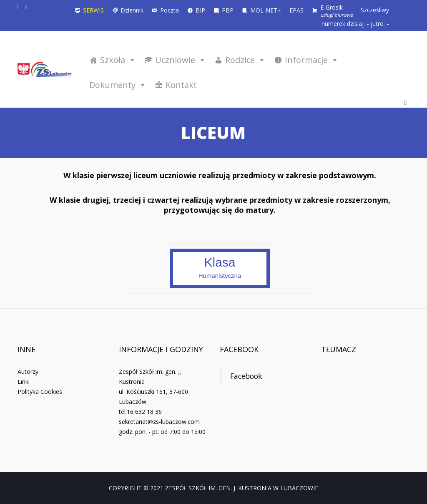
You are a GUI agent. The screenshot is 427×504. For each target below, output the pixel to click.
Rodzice (245, 60)
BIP (200, 10)
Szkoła (118, 60)
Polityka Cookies (40, 392)
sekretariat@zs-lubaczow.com (159, 422)
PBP (228, 10)
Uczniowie (181, 60)
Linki (24, 382)
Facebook (239, 349)
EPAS (296, 10)
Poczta (170, 10)
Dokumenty (118, 85)
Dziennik (132, 10)
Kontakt (181, 85)
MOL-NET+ (266, 10)
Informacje (312, 60)
